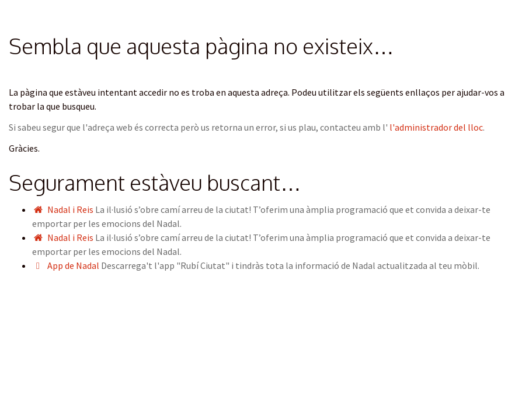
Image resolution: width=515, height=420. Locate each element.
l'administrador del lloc (436, 127)
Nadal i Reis (70, 209)
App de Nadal (73, 265)
